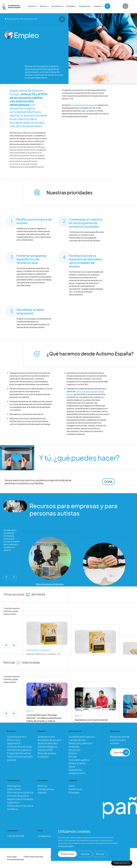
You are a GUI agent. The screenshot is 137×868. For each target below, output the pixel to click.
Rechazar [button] (100, 854)
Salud (72, 766)
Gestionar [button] (85, 854)
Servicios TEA (45, 750)
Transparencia (85, 6)
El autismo (33, 6)
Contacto (43, 756)
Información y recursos (20, 747)
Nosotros (44, 6)
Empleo (73, 753)
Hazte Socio (75, 789)
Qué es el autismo (17, 737)
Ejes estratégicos (47, 747)
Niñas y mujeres (77, 763)
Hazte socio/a (122, 863)
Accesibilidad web (16, 859)
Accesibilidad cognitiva (81, 737)
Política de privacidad (33, 857)
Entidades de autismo (50, 740)
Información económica (20, 792)
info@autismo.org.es (49, 836)
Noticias (42, 786)
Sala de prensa (46, 789)
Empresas (74, 792)
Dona (71, 786)
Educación (74, 750)
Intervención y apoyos (19, 750)
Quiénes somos (46, 737)
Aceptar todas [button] (67, 854)
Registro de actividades (20, 799)
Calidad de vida (77, 740)
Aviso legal (12, 857)
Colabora (98, 6)
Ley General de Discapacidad (84, 105)
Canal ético (13, 802)
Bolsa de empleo (47, 753)
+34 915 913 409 (16, 836)
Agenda (42, 792)
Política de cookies (66, 846)
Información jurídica (18, 796)
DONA (108, 482)
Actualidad (71, 6)
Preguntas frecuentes (19, 753)
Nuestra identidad (48, 743)
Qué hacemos (58, 6)
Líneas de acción (30, 19)
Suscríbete (121, 752)
